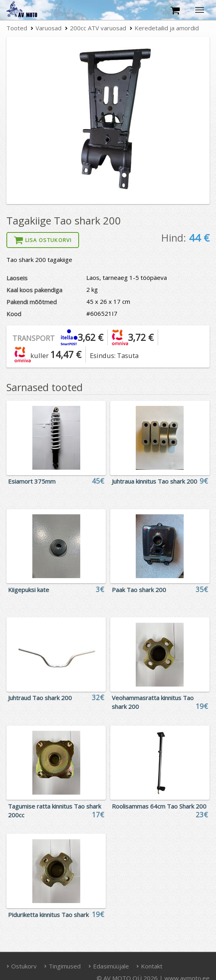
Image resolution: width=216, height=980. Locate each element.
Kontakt (150, 966)
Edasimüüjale (109, 966)
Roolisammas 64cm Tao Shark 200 (159, 806)
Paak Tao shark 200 (139, 590)
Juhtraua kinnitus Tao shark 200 (155, 481)
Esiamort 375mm (32, 481)
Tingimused (63, 966)
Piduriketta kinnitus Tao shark (48, 915)
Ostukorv (22, 966)
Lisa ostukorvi (43, 240)
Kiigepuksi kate (29, 590)
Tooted (17, 28)
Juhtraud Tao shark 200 (40, 698)
